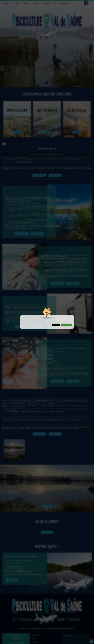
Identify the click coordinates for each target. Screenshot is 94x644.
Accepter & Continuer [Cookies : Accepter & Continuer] (66, 325)
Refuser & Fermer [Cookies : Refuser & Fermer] (28, 325)
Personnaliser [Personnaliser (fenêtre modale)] (56, 325)
